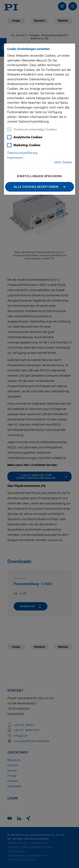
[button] (40, 187)
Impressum (15, 158)
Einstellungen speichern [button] (39, 176)
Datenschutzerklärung (22, 153)
